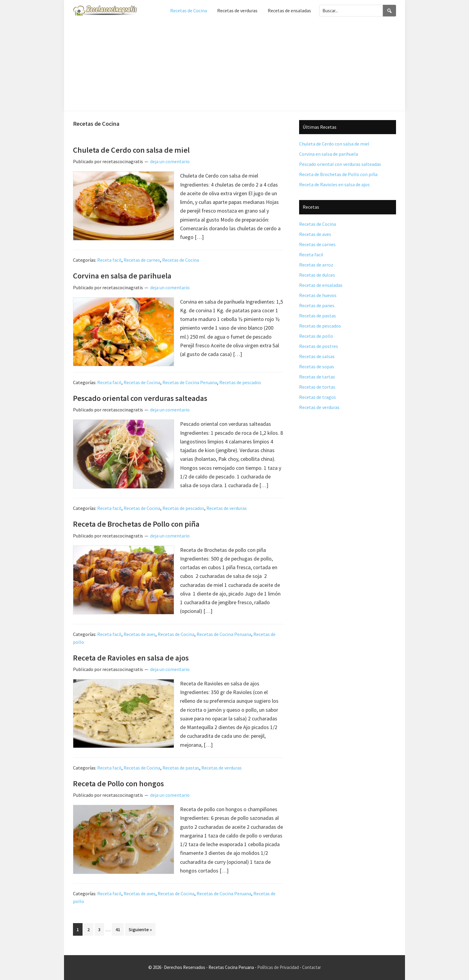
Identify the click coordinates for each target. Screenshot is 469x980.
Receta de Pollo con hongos (118, 783)
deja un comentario (170, 161)
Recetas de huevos (318, 295)
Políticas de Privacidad (278, 967)
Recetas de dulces (317, 275)
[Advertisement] (234, 66)
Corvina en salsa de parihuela (122, 276)
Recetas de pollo (316, 336)
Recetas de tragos (318, 397)
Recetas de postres (319, 346)
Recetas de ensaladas (321, 285)
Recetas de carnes (142, 260)
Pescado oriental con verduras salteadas (140, 398)
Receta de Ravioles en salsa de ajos (131, 658)
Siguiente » (140, 929)
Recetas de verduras (227, 508)
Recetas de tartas (317, 377)
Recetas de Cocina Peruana (190, 382)
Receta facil (109, 260)
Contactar (312, 967)
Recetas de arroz (316, 265)
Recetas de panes (317, 305)
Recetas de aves (140, 634)
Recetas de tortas (317, 387)
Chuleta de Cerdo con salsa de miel (131, 150)
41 (119, 929)
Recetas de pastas (181, 768)
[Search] (389, 11)
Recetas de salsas (317, 356)
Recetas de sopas (317, 366)
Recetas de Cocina (181, 260)
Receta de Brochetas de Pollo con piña (136, 524)
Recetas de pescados (240, 382)
